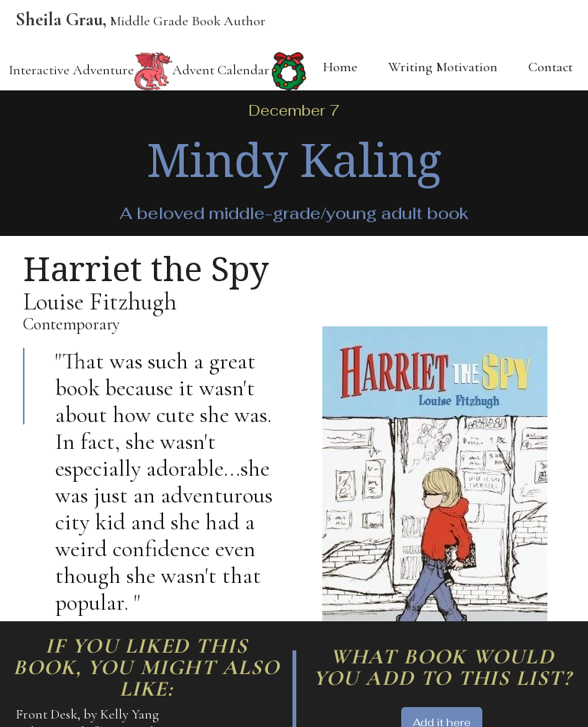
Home (340, 67)
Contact (550, 67)
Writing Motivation (443, 67)
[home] (133, 24)
